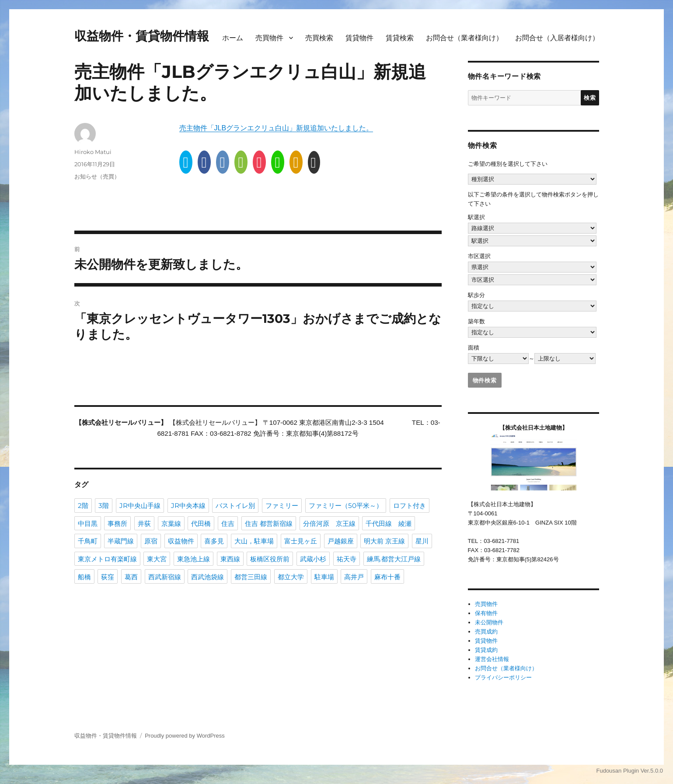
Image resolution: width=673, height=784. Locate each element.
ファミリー (282, 505)
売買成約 (486, 632)
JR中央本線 (188, 505)
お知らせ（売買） (97, 176)
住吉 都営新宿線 (269, 523)
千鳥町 (88, 541)
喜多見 (214, 541)
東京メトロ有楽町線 (107, 558)
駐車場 (324, 576)
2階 (83, 505)
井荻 (144, 523)
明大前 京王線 (384, 541)
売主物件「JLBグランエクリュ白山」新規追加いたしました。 (276, 128)
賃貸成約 (486, 650)
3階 (104, 505)
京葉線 (171, 523)
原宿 (151, 541)
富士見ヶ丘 (301, 541)
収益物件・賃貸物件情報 (142, 36)
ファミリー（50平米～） (346, 505)
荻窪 (108, 576)
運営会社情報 (492, 659)
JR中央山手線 (140, 505)
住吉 (228, 523)
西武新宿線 (165, 576)
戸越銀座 (341, 541)
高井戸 (354, 576)
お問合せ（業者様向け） (464, 38)
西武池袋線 (207, 576)
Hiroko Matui (93, 152)
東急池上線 (194, 558)
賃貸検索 (400, 38)
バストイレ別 (235, 505)
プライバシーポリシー (503, 677)
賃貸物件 (359, 38)
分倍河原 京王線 (329, 523)
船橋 (84, 576)
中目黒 (88, 523)
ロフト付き (410, 505)
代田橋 (201, 523)
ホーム (233, 38)
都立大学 (291, 576)
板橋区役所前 (270, 558)
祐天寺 (347, 558)
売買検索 (319, 38)
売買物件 (269, 38)
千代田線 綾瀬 (389, 523)
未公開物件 (489, 622)
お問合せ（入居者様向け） (557, 38)
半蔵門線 (121, 541)
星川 (422, 541)
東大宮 (157, 558)
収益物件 (181, 541)
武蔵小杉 (313, 558)
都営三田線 (251, 576)
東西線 (230, 558)
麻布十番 (387, 576)
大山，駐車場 (254, 541)
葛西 (131, 576)
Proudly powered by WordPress (185, 736)
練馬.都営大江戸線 (394, 558)
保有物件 (486, 613)
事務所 (117, 523)
